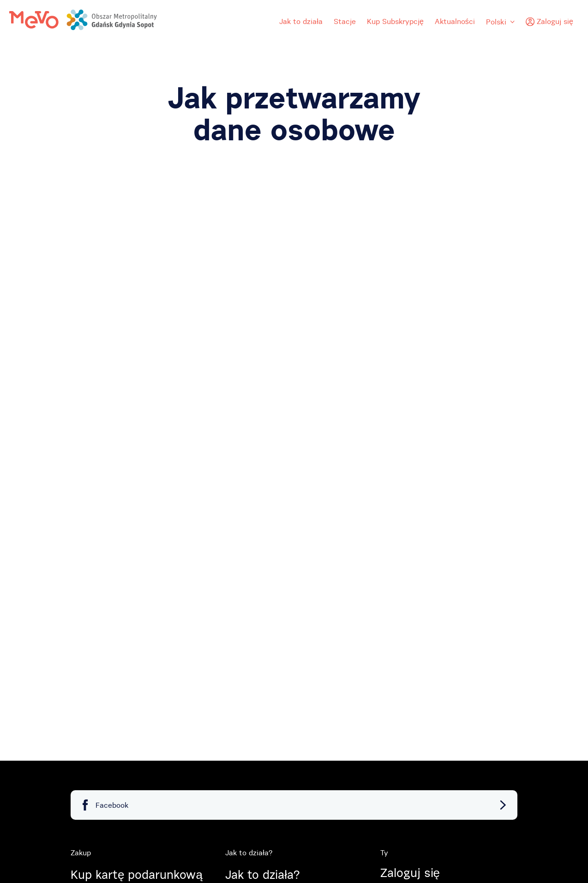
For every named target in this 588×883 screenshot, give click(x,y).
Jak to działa (301, 21)
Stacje (345, 21)
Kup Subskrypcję (395, 21)
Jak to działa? (262, 875)
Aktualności (455, 21)
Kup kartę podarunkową (137, 875)
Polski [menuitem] (500, 22)
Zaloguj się (410, 873)
